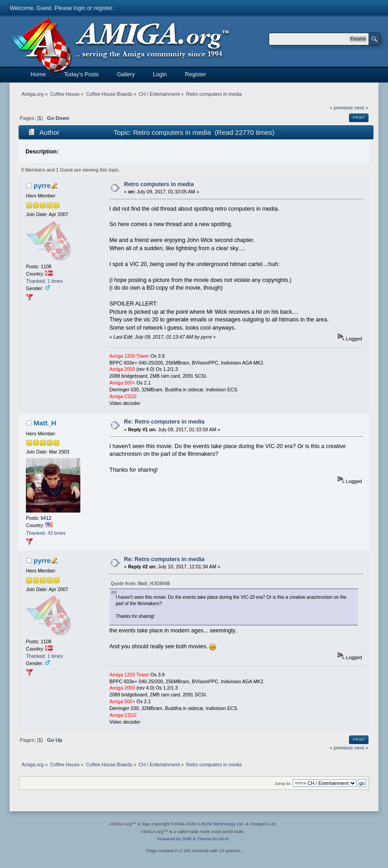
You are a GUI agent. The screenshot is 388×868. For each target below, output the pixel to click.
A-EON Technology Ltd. (221, 824)
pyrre (42, 185)
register (103, 8)
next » (361, 108)
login (79, 8)
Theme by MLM (213, 839)
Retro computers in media (159, 184)
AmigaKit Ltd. (263, 824)
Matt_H (45, 423)
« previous (341, 108)
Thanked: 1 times (44, 281)
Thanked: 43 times (46, 533)
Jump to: (283, 783)
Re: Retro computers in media (164, 422)
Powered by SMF (174, 839)
